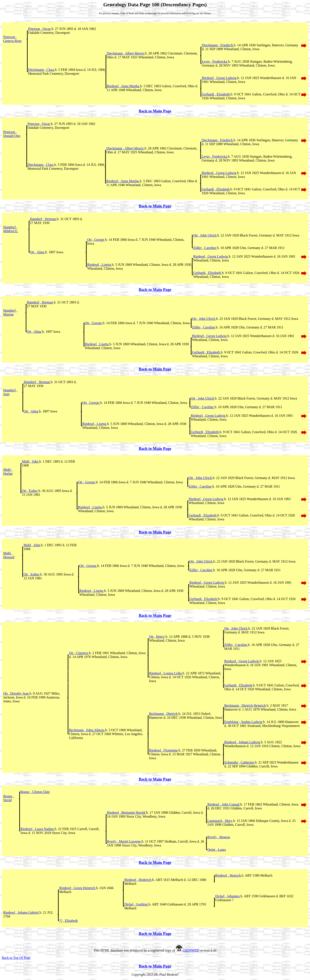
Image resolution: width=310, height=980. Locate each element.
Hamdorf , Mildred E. (11, 229)
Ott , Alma (38, 252)
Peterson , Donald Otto (12, 134)
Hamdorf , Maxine (10, 312)
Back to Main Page (155, 111)
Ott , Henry (157, 637)
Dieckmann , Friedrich (218, 45)
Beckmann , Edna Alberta (87, 730)
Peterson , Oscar (40, 29)
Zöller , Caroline (205, 248)
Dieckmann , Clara (42, 70)
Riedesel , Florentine (164, 750)
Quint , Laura (217, 850)
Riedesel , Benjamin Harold (127, 813)
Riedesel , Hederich (138, 880)
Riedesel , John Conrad (224, 804)
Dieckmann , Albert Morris (126, 53)
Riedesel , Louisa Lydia (166, 673)
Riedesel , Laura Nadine (38, 829)
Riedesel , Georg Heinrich (78, 888)
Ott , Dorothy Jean (16, 693)
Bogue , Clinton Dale (35, 792)
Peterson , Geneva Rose (12, 39)
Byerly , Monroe (219, 837)
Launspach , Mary (220, 821)
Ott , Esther (30, 491)
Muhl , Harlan (8, 472)
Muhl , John (30, 461)
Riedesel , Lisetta (100, 265)
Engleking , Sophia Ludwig (244, 722)
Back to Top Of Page (16, 958)
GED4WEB (191, 950)
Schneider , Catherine (240, 762)
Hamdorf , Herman (43, 219)
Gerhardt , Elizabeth (216, 94)
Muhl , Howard (9, 555)
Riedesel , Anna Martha (123, 86)
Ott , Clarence (79, 653)
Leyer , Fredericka (215, 61)
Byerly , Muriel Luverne (124, 841)
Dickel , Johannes (228, 896)
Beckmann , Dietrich (164, 714)
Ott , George (96, 240)
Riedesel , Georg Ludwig (219, 78)
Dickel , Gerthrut (136, 904)
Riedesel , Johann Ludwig (243, 742)
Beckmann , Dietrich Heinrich (246, 705)
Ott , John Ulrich (205, 235)
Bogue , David (9, 798)
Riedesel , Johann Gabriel (21, 912)
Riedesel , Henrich (229, 875)
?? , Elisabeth (68, 921)
